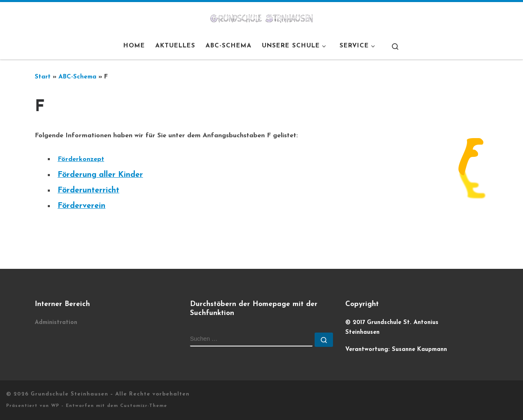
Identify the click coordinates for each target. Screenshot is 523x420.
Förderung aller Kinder (100, 175)
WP (55, 406)
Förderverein (82, 206)
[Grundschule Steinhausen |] (261, 18)
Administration (56, 323)
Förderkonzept (81, 159)
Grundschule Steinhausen (69, 394)
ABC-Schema (77, 77)
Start (43, 77)
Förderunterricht (88, 191)
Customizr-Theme (144, 406)
